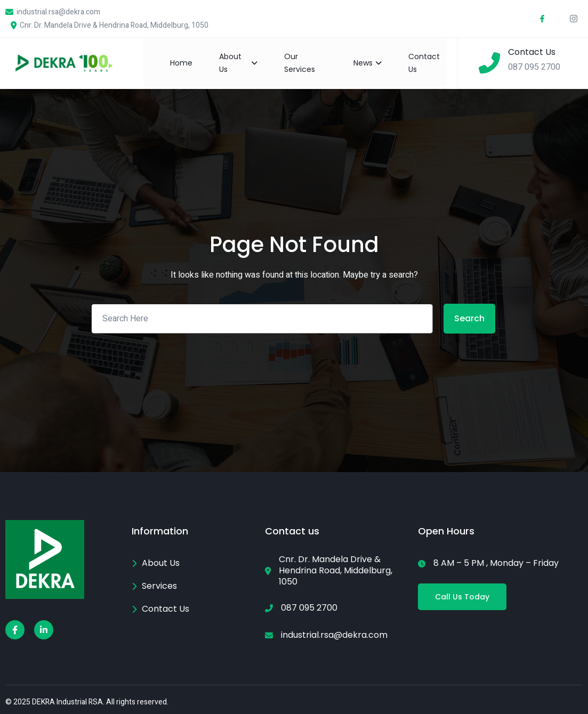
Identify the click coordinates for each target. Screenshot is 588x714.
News (368, 63)
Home (181, 63)
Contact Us (424, 63)
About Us (238, 63)
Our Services (300, 63)
